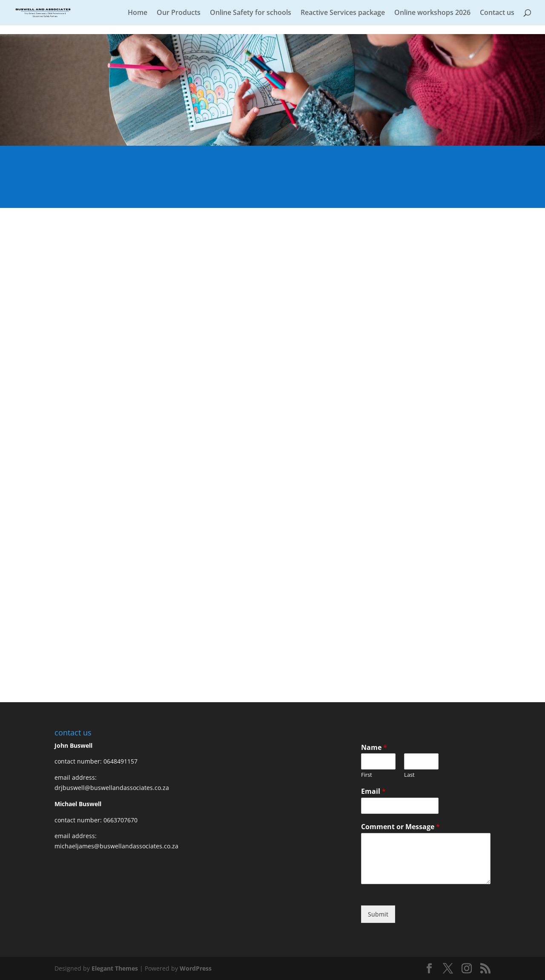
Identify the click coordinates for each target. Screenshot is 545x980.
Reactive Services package (343, 13)
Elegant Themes (115, 968)
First (367, 775)
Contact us (497, 13)
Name (374, 748)
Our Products (179, 13)
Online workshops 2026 (432, 13)
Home (138, 13)
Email (373, 791)
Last (409, 775)
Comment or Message (400, 827)
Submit (378, 914)
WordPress (196, 968)
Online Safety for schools (251, 13)
